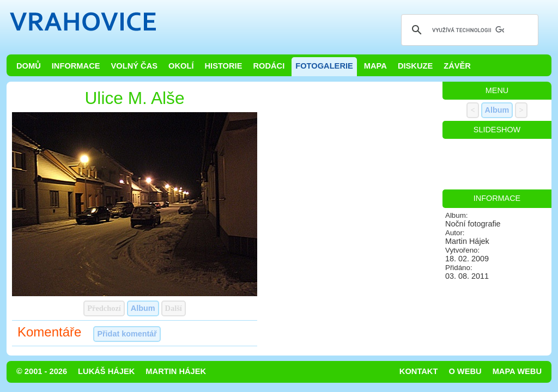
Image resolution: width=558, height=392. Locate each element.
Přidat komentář (127, 334)
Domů (29, 66)
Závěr (457, 66)
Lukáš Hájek (106, 371)
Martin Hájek (176, 371)
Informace (76, 66)
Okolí (181, 66)
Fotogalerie (324, 66)
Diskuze (415, 66)
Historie (223, 66)
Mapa (375, 66)
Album (143, 308)
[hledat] (468, 30)
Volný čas (135, 66)
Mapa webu (517, 371)
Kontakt (419, 371)
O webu (465, 371)
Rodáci (269, 66)
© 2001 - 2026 (42, 371)
